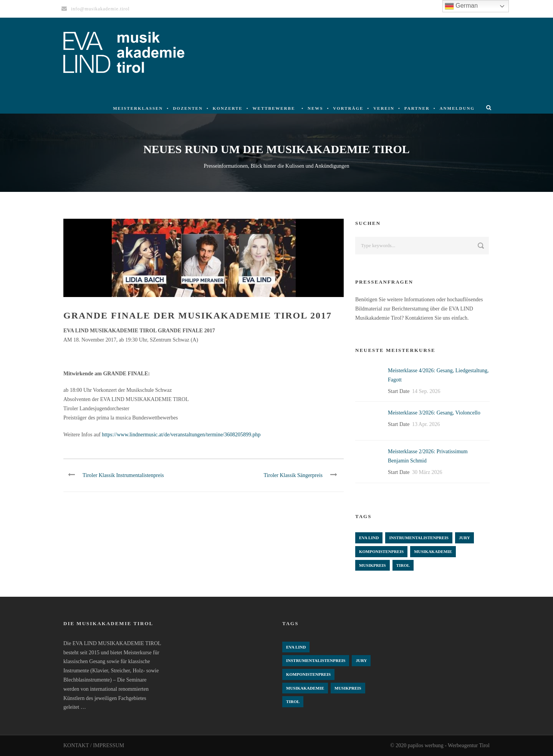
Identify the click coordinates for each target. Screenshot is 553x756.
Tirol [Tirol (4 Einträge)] (403, 565)
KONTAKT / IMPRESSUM (94, 745)
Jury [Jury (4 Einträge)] (464, 538)
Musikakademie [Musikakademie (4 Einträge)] (433, 551)
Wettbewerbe (274, 108)
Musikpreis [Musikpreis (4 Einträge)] (373, 565)
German (461, 6)
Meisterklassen (138, 108)
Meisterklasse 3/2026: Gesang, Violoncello (434, 413)
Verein (384, 108)
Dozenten (188, 108)
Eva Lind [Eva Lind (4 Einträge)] (369, 538)
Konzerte (228, 108)
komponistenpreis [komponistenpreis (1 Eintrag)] (381, 551)
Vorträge (348, 108)
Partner (417, 108)
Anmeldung (457, 108)
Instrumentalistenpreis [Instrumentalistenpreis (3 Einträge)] (419, 538)
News (315, 108)
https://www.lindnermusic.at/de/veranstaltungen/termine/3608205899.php (181, 435)
